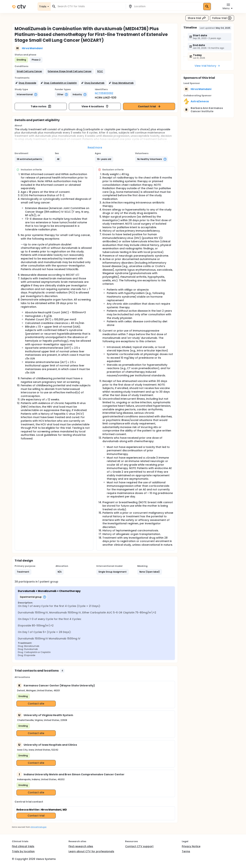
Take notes (41, 106)
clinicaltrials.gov (38, 827)
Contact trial (149, 106)
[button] (29, 71)
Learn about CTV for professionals (91, 851)
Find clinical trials (23, 846)
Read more (95, 147)
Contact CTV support (139, 846)
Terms (186, 851)
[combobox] (90, 6)
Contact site (36, 704)
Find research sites (81, 846)
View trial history (207, 66)
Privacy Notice (191, 846)
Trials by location (23, 851)
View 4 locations (95, 106)
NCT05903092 (104, 93)
